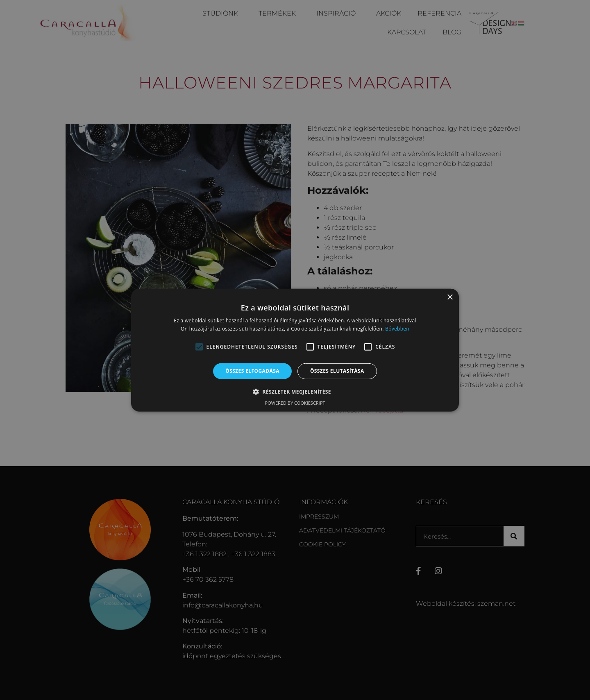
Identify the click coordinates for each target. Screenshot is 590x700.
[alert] (295, 350)
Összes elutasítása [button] (337, 371)
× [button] (450, 297)
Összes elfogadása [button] (252, 371)
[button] (199, 347)
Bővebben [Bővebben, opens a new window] (397, 329)
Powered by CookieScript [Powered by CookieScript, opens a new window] (295, 403)
